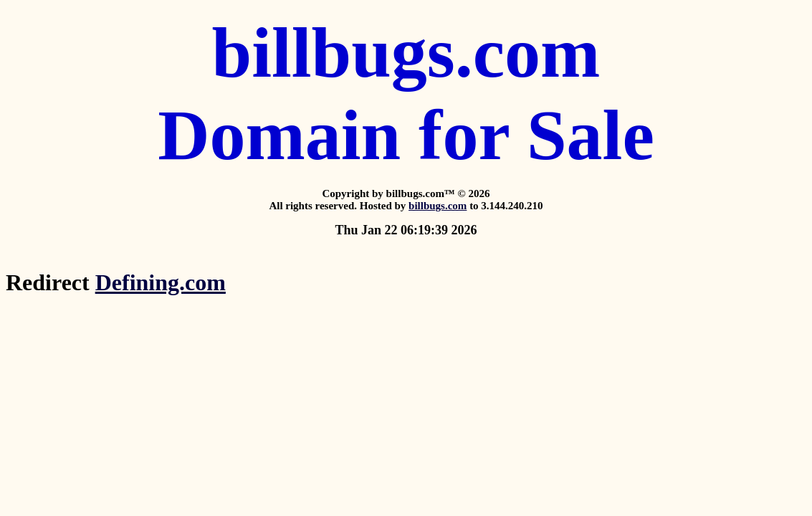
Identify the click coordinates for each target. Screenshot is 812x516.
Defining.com (161, 282)
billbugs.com (438, 206)
